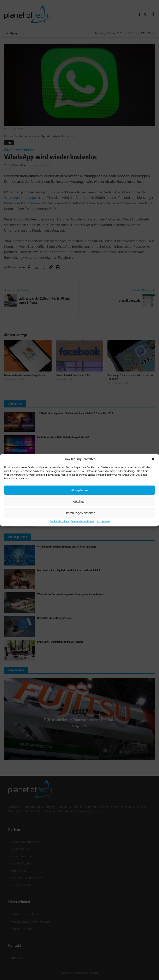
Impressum (103, 521)
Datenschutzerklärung (83, 521)
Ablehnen (80, 501)
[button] (153, 459)
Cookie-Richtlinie (59, 521)
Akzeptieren (80, 490)
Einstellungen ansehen (80, 513)
